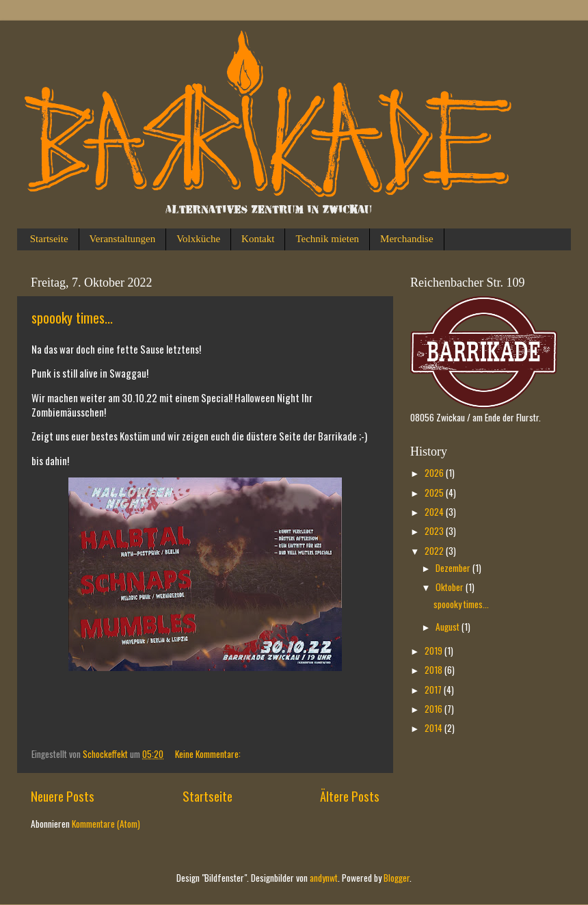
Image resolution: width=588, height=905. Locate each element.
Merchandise (406, 239)
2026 (435, 473)
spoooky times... (72, 317)
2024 (435, 512)
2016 (435, 709)
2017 (434, 690)
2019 (435, 651)
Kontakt (258, 239)
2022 (435, 551)
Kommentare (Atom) (106, 824)
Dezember (454, 568)
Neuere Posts (63, 796)
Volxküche (198, 239)
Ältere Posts (350, 796)
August (449, 627)
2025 (435, 493)
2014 (435, 728)
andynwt (324, 878)
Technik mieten (327, 239)
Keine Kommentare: (209, 754)
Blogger (397, 878)
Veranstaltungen (123, 239)
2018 (435, 670)
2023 (435, 531)
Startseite (49, 239)
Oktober (451, 587)
